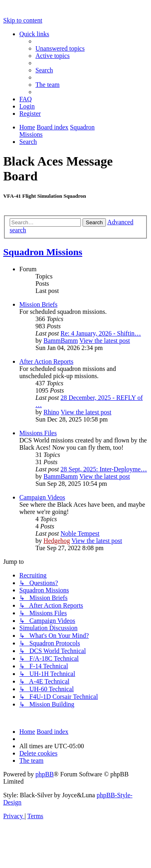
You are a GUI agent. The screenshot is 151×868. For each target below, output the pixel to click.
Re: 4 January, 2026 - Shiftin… (101, 333)
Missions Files (38, 433)
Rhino (51, 412)
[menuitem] (60, 48)
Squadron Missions (43, 252)
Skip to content (23, 20)
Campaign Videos (42, 497)
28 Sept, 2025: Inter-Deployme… (104, 469)
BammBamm (61, 341)
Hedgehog (57, 541)
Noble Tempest (80, 533)
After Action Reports (46, 361)
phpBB (44, 774)
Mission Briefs (38, 304)
